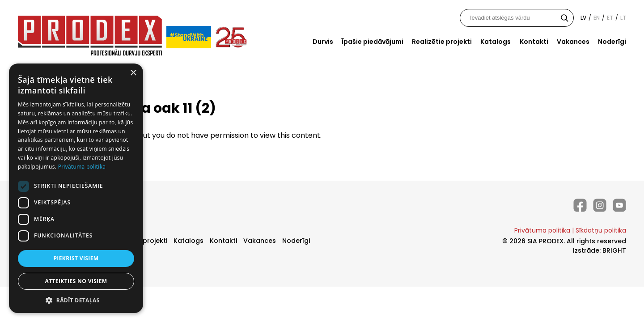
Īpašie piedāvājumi (373, 42)
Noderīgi (612, 42)
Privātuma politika (542, 230)
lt (623, 18)
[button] (76, 300)
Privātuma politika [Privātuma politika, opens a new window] (82, 167)
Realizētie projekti (442, 42)
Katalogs (496, 42)
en (597, 18)
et (610, 18)
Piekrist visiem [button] (76, 258)
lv (583, 18)
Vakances (573, 42)
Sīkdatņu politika (601, 230)
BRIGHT (614, 250)
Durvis (323, 42)
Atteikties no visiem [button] (76, 281)
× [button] (133, 73)
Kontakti (534, 42)
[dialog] (76, 188)
